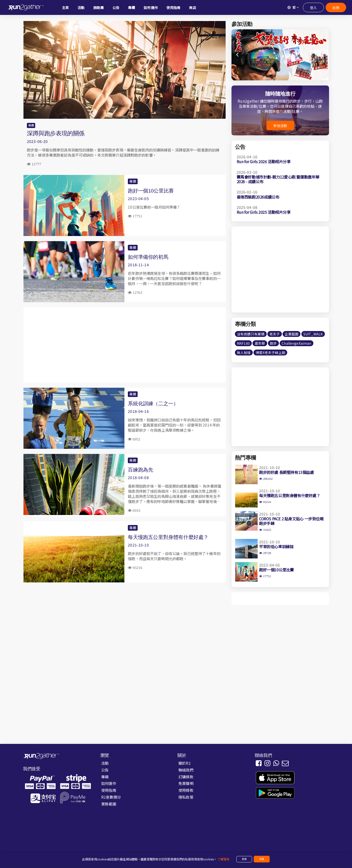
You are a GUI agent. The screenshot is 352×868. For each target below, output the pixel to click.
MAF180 (243, 343)
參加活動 (280, 126)
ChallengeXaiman (296, 343)
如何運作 (109, 783)
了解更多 (224, 859)
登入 (313, 8)
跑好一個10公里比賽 (151, 191)
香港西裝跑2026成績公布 (258, 197)
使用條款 (186, 790)
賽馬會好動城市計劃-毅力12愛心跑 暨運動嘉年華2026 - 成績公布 (278, 179)
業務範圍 (109, 804)
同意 (262, 859)
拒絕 (244, 859)
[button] (322, 55)
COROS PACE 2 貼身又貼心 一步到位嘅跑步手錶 (291, 521)
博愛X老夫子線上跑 (270, 353)
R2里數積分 (111, 797)
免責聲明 (186, 783)
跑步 (273, 343)
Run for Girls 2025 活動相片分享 (264, 212)
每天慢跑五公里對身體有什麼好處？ (168, 537)
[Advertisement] (125, 345)
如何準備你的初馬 (148, 257)
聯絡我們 (186, 770)
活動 (105, 763)
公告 (105, 770)
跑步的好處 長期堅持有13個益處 (286, 472)
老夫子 (275, 334)
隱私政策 (186, 797)
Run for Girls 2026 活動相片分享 (264, 161)
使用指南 (109, 790)
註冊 (336, 8)
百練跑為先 (140, 470)
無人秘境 (244, 353)
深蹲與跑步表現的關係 (56, 133)
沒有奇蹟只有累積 (251, 334)
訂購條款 (186, 777)
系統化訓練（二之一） (153, 403)
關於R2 (185, 763)
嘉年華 (260, 343)
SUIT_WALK (313, 334)
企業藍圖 (291, 334)
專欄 (31, 125)
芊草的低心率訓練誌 (276, 547)
